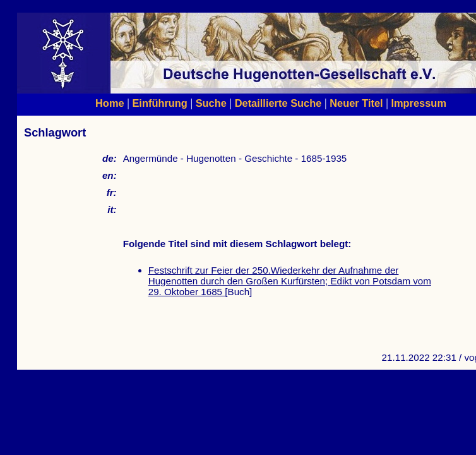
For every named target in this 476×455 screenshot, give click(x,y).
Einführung (159, 103)
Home (110, 103)
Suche (211, 103)
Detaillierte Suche (278, 103)
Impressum (419, 103)
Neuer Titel (356, 103)
